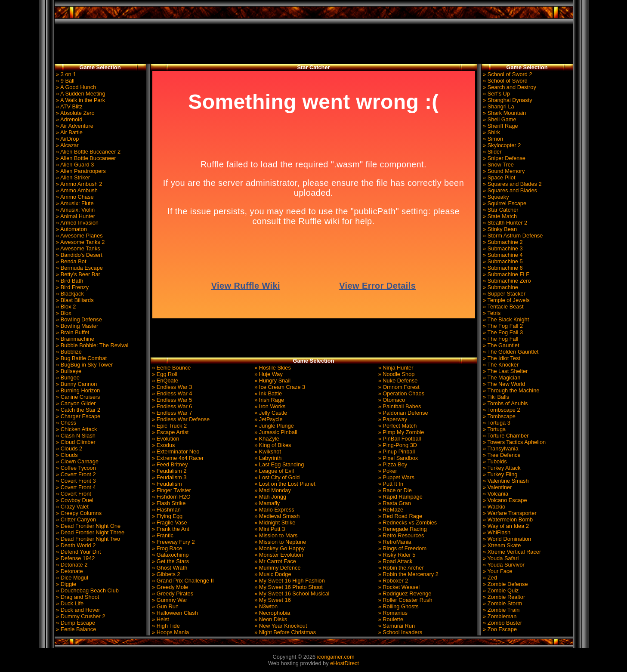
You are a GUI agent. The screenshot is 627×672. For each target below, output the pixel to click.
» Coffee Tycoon (75, 468)
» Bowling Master (77, 326)
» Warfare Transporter (509, 513)
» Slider (492, 152)
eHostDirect (344, 663)
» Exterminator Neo (175, 452)
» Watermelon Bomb (507, 519)
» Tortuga (494, 429)
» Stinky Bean (499, 229)
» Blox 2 (65, 307)
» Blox (63, 313)
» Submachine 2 (502, 242)
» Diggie (66, 584)
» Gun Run (165, 606)
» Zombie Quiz (500, 590)
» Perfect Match (397, 426)
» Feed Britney (169, 464)
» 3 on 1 (65, 74)
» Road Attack (394, 561)
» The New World (503, 384)
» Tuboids (494, 461)
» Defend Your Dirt (78, 552)
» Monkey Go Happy (279, 548)
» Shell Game (499, 119)
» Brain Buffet (72, 332)
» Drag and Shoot (77, 597)
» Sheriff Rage (500, 126)
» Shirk (491, 132)
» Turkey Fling (500, 474)
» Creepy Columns (78, 513)
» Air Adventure (74, 126)
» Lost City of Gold (276, 477)
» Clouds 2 (69, 449)
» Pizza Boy (392, 464)
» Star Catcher (500, 210)
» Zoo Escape (499, 629)
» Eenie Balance (76, 629)
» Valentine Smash (505, 481)
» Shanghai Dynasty (507, 100)
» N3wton (266, 606)
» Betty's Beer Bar (77, 274)
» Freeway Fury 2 (173, 542)
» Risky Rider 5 (396, 555)
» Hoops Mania (170, 632)
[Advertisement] (314, 44)
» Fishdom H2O (171, 497)
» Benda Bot (71, 261)
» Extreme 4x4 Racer (177, 458)
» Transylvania (500, 449)
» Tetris (491, 313)
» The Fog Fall (500, 339)
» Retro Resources (400, 535)
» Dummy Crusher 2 (80, 616)
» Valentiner (497, 487)
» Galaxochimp (170, 555)
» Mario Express (274, 510)
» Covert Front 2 (75, 474)
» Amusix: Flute (74, 203)
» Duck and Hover (77, 610)
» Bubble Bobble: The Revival (92, 345)
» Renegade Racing (402, 529)
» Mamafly (267, 503)
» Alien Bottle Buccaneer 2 (88, 152)
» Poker (387, 471)
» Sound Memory (503, 171)
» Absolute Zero (75, 113)
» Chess (66, 423)
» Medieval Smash (276, 516)
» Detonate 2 (71, 565)
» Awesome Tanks (77, 248)
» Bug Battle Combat (81, 358)
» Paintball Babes (399, 406)
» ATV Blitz (69, 106)
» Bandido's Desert (79, 255)
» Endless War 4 (171, 393)
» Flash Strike (168, 503)
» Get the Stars (170, 561)
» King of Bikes (272, 445)
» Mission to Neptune (280, 542)
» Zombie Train (501, 610)
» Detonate (69, 571)
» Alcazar (67, 145)
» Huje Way (268, 374)
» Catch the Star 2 (78, 410)
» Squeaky (495, 197)
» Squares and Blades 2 (512, 184)
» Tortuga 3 (496, 423)
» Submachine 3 (502, 248)
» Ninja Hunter (395, 368)
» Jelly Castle (270, 413)
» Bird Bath (69, 281)
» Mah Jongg (270, 497)
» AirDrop (67, 139)
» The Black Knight (505, 319)
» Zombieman (499, 616)
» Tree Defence (501, 455)
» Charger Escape (78, 416)
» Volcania (495, 494)
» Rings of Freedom (402, 548)
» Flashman (166, 510)
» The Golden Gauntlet (510, 352)
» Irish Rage (269, 400)
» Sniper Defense (503, 158)
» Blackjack (69, 294)
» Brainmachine (74, 339)
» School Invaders (399, 632)
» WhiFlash (496, 532)
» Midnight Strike (274, 522)
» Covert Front (73, 494)
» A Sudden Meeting (80, 94)
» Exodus (163, 445)
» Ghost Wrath (169, 568)
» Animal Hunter (75, 216)
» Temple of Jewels (506, 300)
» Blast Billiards (74, 300)
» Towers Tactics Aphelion (514, 442)
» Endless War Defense (180, 419)
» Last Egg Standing (279, 464)
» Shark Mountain (504, 113)
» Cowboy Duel (74, 500)
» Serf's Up (496, 94)
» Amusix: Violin (75, 210)
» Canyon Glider (75, 403)
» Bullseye (68, 371)
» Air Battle (69, 132)
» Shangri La (498, 106)
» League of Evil (273, 471)
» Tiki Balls (496, 397)
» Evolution (165, 439)
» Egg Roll (164, 374)
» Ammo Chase (74, 197)
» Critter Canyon (76, 519)
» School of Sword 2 (507, 74)
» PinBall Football (399, 439)
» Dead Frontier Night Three (90, 532)
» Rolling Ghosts (397, 606)
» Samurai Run (396, 626)
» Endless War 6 (171, 406)
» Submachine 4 (502, 255)
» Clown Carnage (77, 461)
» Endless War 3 (171, 387)
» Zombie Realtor (503, 597)
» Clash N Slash (75, 436)
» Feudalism (166, 484)
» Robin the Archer (400, 568)
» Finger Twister (171, 490)
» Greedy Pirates (172, 593)
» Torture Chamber (505, 436)
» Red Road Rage (399, 516)
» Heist (160, 619)
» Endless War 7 (171, 413)
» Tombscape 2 (501, 410)
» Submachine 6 (502, 268)
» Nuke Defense (397, 381)
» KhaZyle (266, 439)
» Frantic (162, 535)
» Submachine (500, 287)
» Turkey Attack (501, 468)
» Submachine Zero (506, 281)
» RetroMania (394, 542)
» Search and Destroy (509, 87)
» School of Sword (505, 81)
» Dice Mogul (71, 578)
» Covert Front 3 (75, 481)
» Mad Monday (272, 490)
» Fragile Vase (169, 522)
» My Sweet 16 (272, 600)
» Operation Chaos (400, 393)
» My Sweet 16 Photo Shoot (288, 587)
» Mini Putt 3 (269, 529)
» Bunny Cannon (76, 384)
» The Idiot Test (501, 358)
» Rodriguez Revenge (404, 593)
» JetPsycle (268, 419)
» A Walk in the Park (80, 100)
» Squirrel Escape (504, 203)
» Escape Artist (170, 432)
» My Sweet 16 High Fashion (289, 581)
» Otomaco (391, 400)
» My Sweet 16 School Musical (291, 593)
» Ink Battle (268, 393)
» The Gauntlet (500, 345)
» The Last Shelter (505, 371)
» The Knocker (500, 365)
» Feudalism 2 (169, 471)
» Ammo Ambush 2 (79, 184)
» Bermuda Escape (79, 268)
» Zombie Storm (502, 603)
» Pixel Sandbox (397, 458)
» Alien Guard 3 (74, 165)
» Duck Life (69, 603)
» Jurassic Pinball (275, 432)
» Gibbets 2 (165, 574)
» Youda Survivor (503, 565)
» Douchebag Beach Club (87, 590)
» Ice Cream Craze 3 (279, 387)
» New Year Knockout (280, 626)
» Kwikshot (267, 452)
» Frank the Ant (170, 529)
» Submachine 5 (502, 261)
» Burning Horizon (77, 390)
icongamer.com (336, 657)
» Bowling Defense (78, 319)
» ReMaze (390, 510)
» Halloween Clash (174, 613)
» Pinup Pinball (396, 452)
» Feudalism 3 (169, 477)
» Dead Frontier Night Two (88, 539)
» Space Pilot (499, 177)
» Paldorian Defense (402, 413)
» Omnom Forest (398, 387)
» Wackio (494, 507)
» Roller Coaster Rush (404, 600)
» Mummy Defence (277, 568)
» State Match (499, 216)
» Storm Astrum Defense (512, 236)
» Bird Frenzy (72, 287)
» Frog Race (167, 548)
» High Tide (165, 626)
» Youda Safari (500, 558)
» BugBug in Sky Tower (84, 365)
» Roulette (390, 619)
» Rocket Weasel (398, 587)
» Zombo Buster (502, 623)
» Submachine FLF (506, 274)
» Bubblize (68, 352)
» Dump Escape (75, 623)
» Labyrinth (267, 458)
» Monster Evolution (278, 555)
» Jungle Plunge (273, 426)
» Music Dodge (272, 574)
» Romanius (392, 613)
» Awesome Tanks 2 (80, 242)
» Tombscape (499, 416)
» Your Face (497, 571)
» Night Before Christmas (285, 632)
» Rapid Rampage (400, 497)
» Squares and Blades (509, 190)
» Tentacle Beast (503, 307)
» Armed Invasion (77, 223)
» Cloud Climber (75, 442)
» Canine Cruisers (77, 397)
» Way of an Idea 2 (505, 526)
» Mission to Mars (275, 535)
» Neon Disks (270, 619)
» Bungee (67, 378)
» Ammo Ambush (76, 190)
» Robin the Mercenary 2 (408, 574)
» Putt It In (390, 484)
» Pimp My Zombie (400, 432)
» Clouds (66, 455)
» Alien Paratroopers (80, 171)
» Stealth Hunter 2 (505, 223)
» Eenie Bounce (171, 368)
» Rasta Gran (394, 503)
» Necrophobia (272, 613)
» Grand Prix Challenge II (182, 581)
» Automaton (71, 229)
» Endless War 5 (171, 400)
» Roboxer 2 (392, 581)
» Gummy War (169, 600)
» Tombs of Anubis (505, 403)
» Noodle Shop (395, 374)
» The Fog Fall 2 (502, 326)
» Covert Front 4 (75, 487)
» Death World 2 (75, 545)
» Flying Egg (167, 516)
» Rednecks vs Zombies (407, 522)
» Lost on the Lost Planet (284, 484)
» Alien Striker (73, 177)
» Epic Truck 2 (169, 426)
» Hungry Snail (272, 381)
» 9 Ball (65, 81)
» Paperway (392, 419)
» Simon (493, 139)
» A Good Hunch (76, 87)
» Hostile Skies (272, 368)
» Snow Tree (498, 165)
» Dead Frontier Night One (88, 526)
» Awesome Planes (79, 236)
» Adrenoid (69, 119)
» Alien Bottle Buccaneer (85, 158)
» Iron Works (269, 406)
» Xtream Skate (501, 545)
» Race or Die (394, 490)
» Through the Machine (511, 390)
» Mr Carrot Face (275, 561)
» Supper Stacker (503, 294)
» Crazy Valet (72, 507)
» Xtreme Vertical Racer (511, 552)
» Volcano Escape (504, 500)
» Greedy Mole (170, 587)
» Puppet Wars (395, 477)
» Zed (489, 578)
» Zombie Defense (505, 584)
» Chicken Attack (76, 429)
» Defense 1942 (75, 558)
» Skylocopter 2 (501, 145)
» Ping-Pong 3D (397, 445)
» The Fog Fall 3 (502, 332)
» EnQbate (165, 381)
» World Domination (507, 539)
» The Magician (501, 378)
